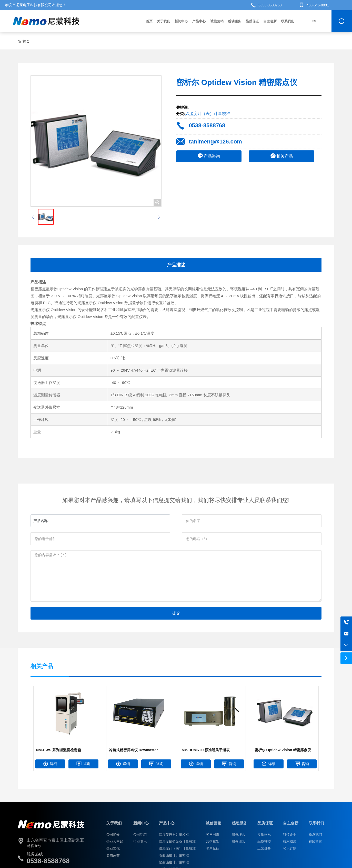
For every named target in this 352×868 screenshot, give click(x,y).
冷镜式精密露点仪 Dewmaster (133, 750)
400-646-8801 (318, 5)
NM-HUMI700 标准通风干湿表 (206, 750)
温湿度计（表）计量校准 (208, 114)
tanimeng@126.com (215, 142)
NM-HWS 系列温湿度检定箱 (59, 750)
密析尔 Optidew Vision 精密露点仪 (283, 750)
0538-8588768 (270, 5)
